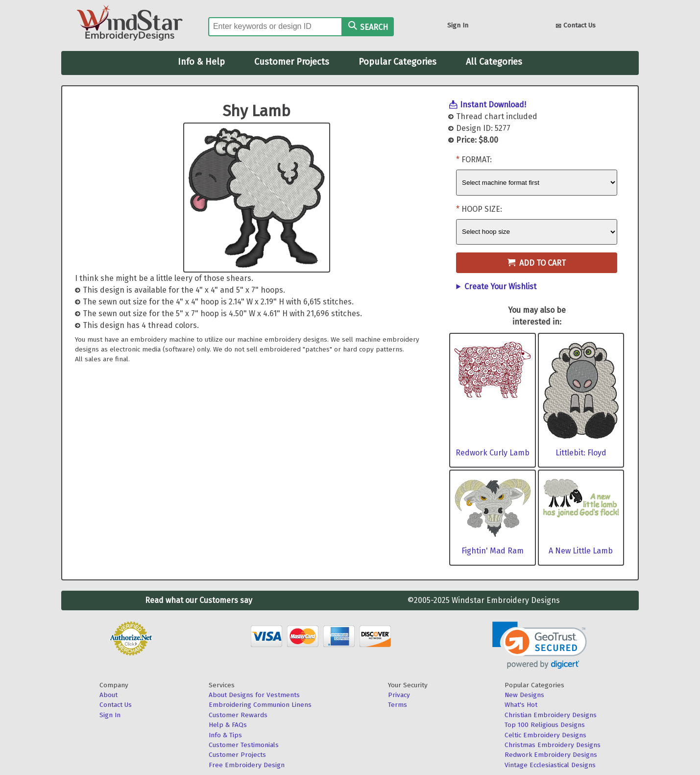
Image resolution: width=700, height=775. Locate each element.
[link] (540, 645)
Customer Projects (292, 62)
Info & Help (201, 62)
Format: (477, 160)
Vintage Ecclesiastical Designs (550, 765)
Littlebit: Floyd (581, 453)
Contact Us (576, 26)
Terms (398, 705)
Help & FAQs (228, 725)
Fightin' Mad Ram (493, 551)
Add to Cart (537, 263)
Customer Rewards (238, 715)
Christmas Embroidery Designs (553, 745)
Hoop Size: (482, 209)
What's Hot (521, 705)
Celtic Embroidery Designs (545, 735)
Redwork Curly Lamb (493, 453)
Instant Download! (493, 105)
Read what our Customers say (199, 600)
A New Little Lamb (581, 551)
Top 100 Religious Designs (545, 725)
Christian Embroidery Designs (551, 715)
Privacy (399, 695)
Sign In (458, 25)
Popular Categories (398, 62)
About (109, 695)
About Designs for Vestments (254, 695)
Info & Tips (225, 735)
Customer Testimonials (244, 745)
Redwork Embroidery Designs (551, 755)
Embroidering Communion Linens (260, 705)
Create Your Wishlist (500, 287)
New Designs (524, 695)
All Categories (494, 62)
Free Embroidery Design (247, 765)
